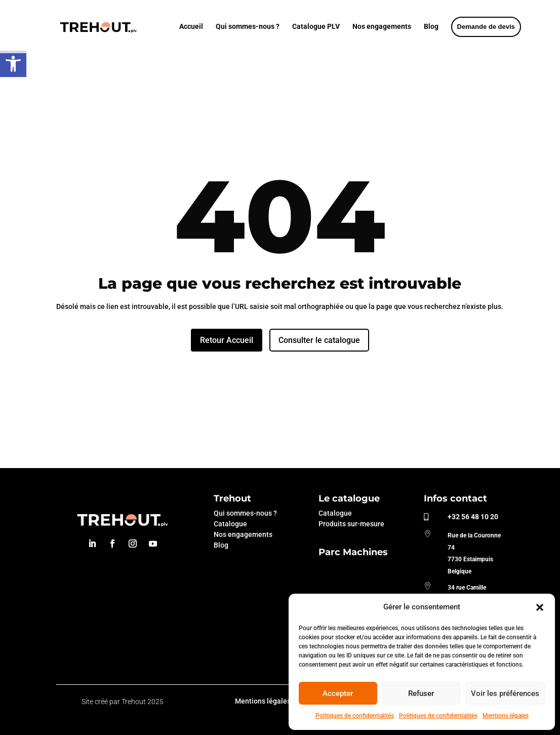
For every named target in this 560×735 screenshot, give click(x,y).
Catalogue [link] (230, 524)
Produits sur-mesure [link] (351, 524)
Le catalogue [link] (349, 498)
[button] (540, 607)
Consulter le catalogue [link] (319, 340)
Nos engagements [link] (382, 26)
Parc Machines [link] (353, 552)
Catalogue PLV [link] (316, 26)
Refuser (421, 693)
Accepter (338, 693)
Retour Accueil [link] (227, 340)
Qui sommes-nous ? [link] (248, 26)
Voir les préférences (505, 693)
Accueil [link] (191, 26)
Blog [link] (431, 26)
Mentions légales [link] (506, 716)
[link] (13, 64)
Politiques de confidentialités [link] (355, 716)
